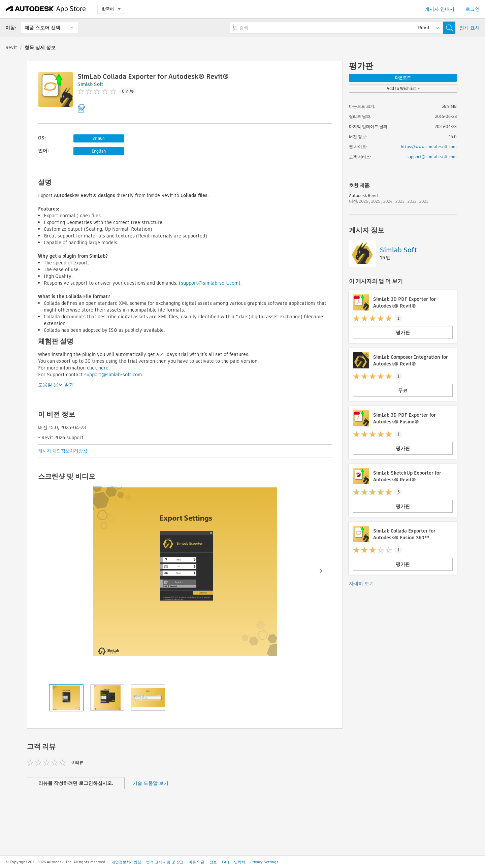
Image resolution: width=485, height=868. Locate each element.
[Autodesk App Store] (46, 9)
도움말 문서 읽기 (56, 385)
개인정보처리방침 (126, 862)
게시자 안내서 (440, 9)
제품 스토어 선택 (42, 28)
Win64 (99, 138)
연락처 (240, 862)
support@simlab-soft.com (210, 283)
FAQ (225, 862)
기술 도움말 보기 (151, 783)
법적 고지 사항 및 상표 (165, 862)
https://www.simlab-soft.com (429, 147)
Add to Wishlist (403, 88)
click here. (98, 368)
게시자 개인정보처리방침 (63, 451)
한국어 (111, 9)
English (99, 151)
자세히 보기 (361, 583)
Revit (11, 47)
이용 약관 (197, 862)
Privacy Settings (264, 862)
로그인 (473, 9)
